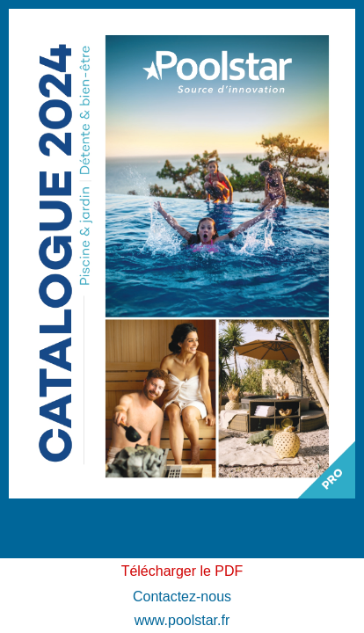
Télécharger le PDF (182, 571)
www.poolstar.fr (182, 620)
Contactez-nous (182, 597)
